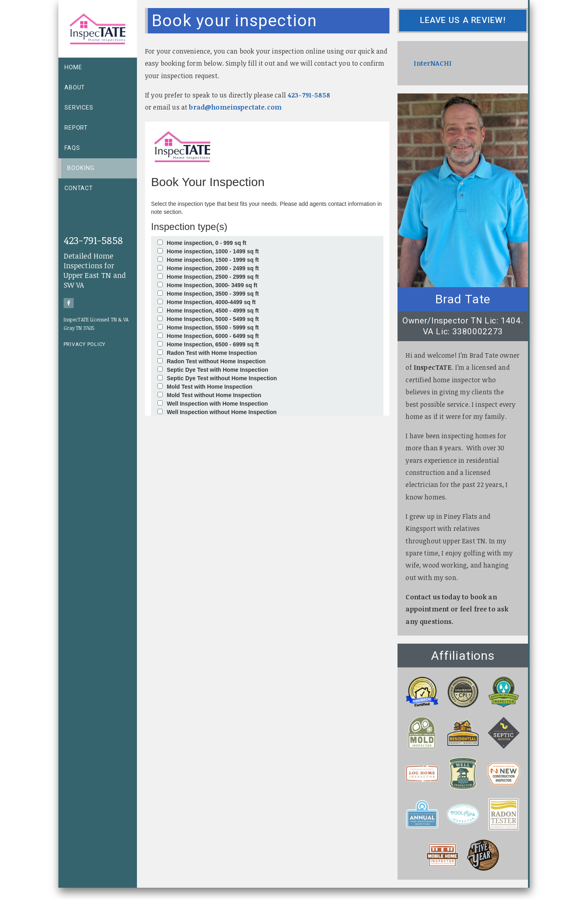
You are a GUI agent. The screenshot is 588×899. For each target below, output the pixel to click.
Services (79, 108)
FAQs (72, 148)
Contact (79, 188)
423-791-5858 (93, 240)
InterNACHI (433, 63)
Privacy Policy (85, 344)
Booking (81, 168)
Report (76, 128)
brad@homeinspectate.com (235, 107)
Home (73, 67)
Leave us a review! (463, 20)
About (75, 88)
